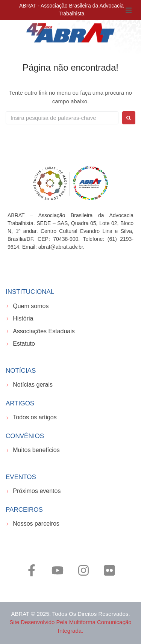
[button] (129, 10)
